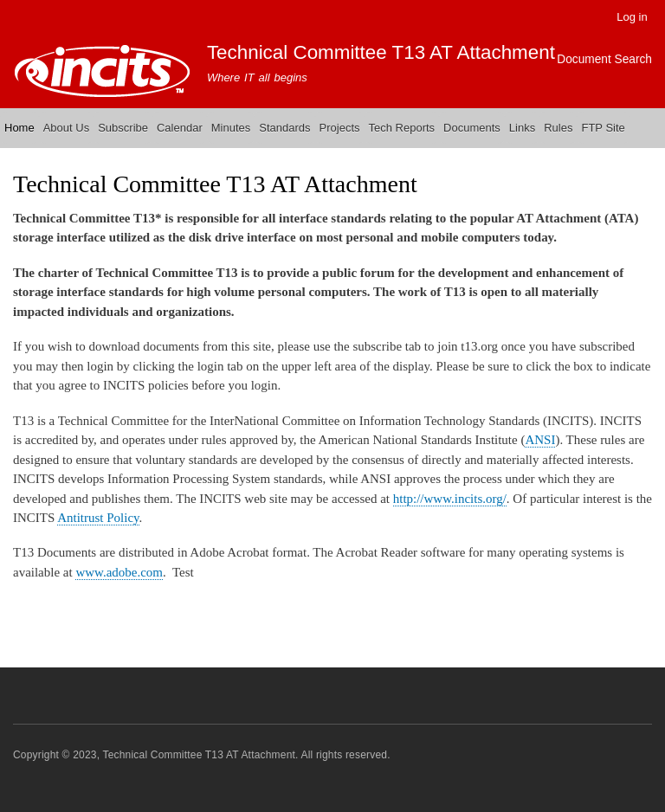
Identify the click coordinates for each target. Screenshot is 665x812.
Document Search (604, 59)
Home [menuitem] (19, 128)
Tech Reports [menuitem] (402, 128)
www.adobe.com (119, 572)
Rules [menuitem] (558, 128)
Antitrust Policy (98, 518)
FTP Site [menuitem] (603, 128)
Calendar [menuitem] (180, 128)
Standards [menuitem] (284, 128)
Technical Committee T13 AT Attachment (381, 52)
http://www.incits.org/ (450, 499)
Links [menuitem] (522, 128)
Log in (632, 17)
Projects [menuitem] (340, 128)
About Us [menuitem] (66, 128)
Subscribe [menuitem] (123, 128)
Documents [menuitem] (472, 128)
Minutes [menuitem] (231, 128)
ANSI (540, 440)
